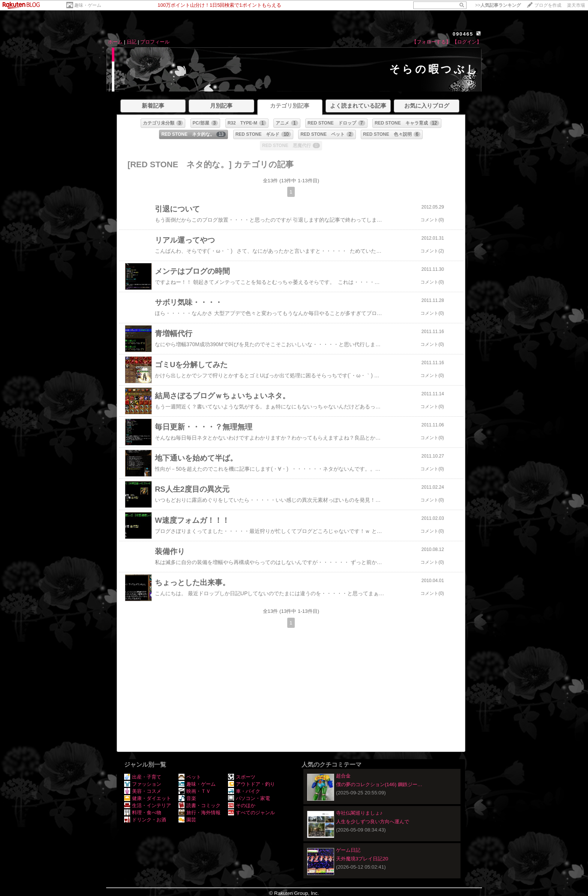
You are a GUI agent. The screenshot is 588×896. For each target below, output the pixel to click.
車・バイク (244, 791)
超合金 (343, 776)
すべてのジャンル (251, 813)
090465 (463, 34)
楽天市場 (576, 5)
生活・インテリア (148, 805)
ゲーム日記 (348, 850)
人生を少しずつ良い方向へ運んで (373, 822)
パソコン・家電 (249, 798)
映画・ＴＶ (195, 791)
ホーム (115, 42)
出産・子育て (143, 777)
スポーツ (242, 777)
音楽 (187, 798)
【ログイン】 (467, 42)
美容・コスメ (143, 791)
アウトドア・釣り (251, 784)
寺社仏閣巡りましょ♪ (359, 813)
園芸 (187, 820)
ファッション (143, 784)
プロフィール (155, 42)
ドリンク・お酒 (145, 820)
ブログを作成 (548, 5)
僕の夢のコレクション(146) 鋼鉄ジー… (379, 784)
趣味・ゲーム (88, 5)
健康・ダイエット (148, 798)
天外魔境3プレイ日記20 (362, 859)
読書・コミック (199, 805)
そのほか (242, 805)
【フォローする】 (431, 42)
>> (498, 5)
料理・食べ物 (143, 813)
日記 (132, 42)
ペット (190, 777)
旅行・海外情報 (199, 813)
